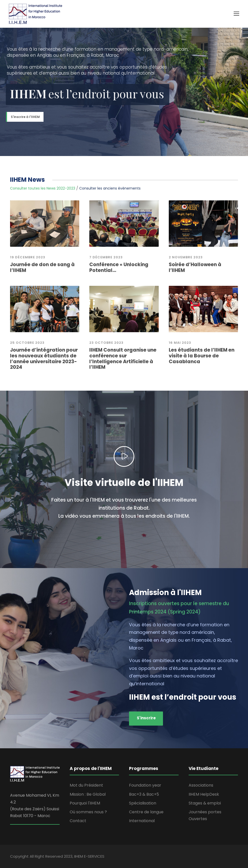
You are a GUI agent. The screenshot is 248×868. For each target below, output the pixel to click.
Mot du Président (86, 785)
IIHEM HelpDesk (204, 794)
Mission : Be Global (88, 794)
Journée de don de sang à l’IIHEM (42, 267)
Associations (201, 785)
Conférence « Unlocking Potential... (119, 267)
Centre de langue (146, 812)
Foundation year (145, 785)
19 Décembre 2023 (28, 257)
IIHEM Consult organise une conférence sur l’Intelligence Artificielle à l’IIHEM (123, 359)
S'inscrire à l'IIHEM (25, 117)
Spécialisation (143, 803)
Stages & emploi (205, 803)
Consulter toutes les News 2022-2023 (43, 188)
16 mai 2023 (180, 343)
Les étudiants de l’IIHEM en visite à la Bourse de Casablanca (202, 356)
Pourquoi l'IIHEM (85, 803)
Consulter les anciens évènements (110, 188)
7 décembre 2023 (106, 257)
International (142, 821)
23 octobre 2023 (106, 343)
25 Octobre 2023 (27, 343)
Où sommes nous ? (88, 812)
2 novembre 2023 (186, 257)
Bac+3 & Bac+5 (144, 794)
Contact (78, 821)
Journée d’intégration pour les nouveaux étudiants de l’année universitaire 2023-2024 (44, 359)
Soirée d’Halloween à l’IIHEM (195, 267)
